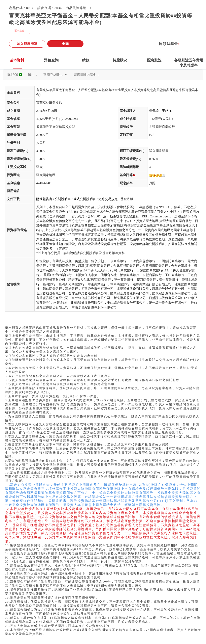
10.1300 (14, 75)
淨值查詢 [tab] (51, 60)
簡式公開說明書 (85, 199)
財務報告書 (44, 199)
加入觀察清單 (27, 44)
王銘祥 (167, 111)
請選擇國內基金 (86, 75)
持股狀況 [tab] (120, 60)
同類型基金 (169, 44)
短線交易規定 (108, 199)
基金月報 (127, 199)
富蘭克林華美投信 (56, 75)
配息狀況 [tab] (154, 60)
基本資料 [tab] (17, 60)
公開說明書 (63, 199)
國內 (33, 75)
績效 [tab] (86, 60)
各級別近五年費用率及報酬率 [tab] (189, 63)
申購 (65, 44)
